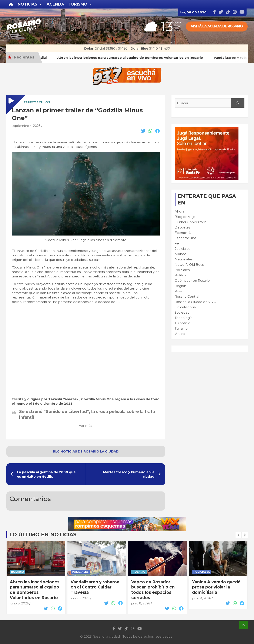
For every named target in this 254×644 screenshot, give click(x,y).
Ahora (179, 211)
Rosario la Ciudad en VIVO (195, 302)
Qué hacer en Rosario (192, 281)
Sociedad (182, 312)
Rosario (181, 291)
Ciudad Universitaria (191, 222)
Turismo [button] (81, 4)
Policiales (182, 270)
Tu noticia (182, 323)
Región (180, 286)
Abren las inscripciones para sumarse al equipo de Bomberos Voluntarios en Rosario (35, 590)
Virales (180, 334)
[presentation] (238, 535)
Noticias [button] (30, 4)
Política (181, 275)
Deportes (182, 227)
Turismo (181, 328)
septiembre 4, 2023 (26, 126)
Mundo (181, 254)
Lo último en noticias (43, 535)
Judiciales (182, 249)
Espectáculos (37, 102)
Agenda (55, 4)
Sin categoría (185, 307)
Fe (177, 243)
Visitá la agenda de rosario (217, 26)
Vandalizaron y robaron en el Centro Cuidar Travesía (95, 587)
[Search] (238, 103)
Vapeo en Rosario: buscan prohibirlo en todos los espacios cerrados (153, 590)
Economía (183, 233)
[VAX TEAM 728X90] (127, 519)
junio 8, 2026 (19, 603)
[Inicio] (11, 4)
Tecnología (184, 318)
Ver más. (86, 426)
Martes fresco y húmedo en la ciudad (129, 474)
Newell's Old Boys (189, 265)
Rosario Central (187, 296)
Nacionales (184, 259)
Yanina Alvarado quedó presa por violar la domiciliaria (216, 587)
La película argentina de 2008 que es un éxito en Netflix (46, 474)
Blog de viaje (185, 217)
